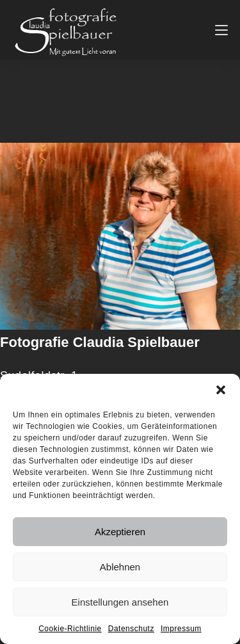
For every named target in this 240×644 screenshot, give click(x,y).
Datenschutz (131, 629)
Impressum (181, 629)
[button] (221, 390)
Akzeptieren (120, 532)
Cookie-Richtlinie (70, 629)
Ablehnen (120, 567)
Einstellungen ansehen (120, 602)
